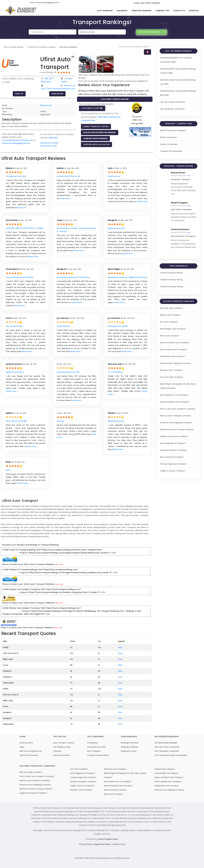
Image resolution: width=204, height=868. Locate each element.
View (120, 647)
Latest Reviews (26, 743)
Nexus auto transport (170, 336)
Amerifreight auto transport (173, 329)
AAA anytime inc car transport (118, 782)
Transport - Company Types (179, 124)
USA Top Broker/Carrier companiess (171, 755)
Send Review (57, 94)
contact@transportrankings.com (17, 140)
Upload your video (49, 146)
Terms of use (119, 844)
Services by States (62, 755)
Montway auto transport (171, 308)
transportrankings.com (104, 858)
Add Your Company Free (31, 751)
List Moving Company (152, 32)
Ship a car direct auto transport (175, 343)
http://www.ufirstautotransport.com (58, 89)
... (175, 194)
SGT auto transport (169, 322)
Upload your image (49, 143)
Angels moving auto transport (174, 436)
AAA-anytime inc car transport (174, 395)
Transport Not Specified (171, 151)
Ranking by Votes (129, 751)
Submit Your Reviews (29, 755)
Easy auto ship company (171, 377)
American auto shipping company (176, 423)
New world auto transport (172, 457)
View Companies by (179, 266)
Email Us (19, 94)
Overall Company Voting (171, 287)
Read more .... (22, 208)
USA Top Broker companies (172, 109)
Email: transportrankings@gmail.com (45, 3)
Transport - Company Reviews (178, 166)
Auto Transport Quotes (64, 743)
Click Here (53, 138)
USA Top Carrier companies (173, 102)
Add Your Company (150, 3)
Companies (92, 743)
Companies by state (96, 747)
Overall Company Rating (171, 280)
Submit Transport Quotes (96, 126)
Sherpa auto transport (170, 315)
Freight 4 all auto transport (172, 471)
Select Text (59, 565)
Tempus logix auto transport (173, 464)
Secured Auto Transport (183, 236)
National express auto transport (175, 402)
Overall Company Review (172, 273)
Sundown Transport (181, 179)
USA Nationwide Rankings (166, 743)
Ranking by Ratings (129, 747)
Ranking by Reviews (130, 743)
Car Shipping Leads (62, 747)
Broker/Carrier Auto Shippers (173, 130)
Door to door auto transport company (178, 409)
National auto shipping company (175, 363)
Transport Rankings (142, 11)
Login (136, 3)
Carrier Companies (169, 144)
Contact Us (179, 11)
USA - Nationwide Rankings (178, 51)
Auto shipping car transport (173, 443)
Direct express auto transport (173, 349)
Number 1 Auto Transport (171, 370)
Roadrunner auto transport (172, 356)
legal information (102, 844)
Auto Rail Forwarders (181, 210)
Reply (189, 176)
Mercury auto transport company (176, 416)
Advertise (194, 11)
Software (57, 751)
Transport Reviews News (98, 755)
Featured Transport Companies (178, 301)
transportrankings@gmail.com (16, 143)
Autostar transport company (173, 450)
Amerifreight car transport (167, 773)
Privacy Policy (86, 844)
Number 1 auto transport (81, 790)
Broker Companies (168, 137)
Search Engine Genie (108, 839)
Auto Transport (105, 11)
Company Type (162, 11)
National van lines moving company (177, 429)
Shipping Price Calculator (97, 144)
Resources (122, 11)
